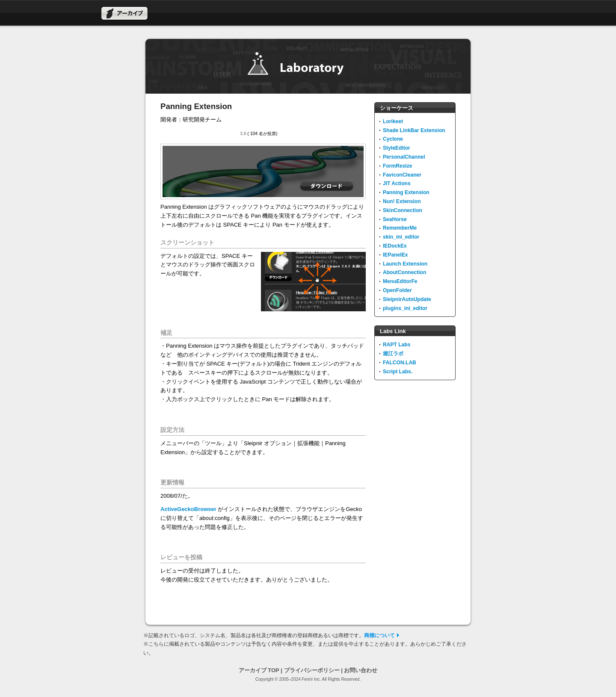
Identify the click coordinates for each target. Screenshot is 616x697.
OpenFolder (397, 290)
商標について (379, 635)
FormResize (397, 166)
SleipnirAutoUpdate (407, 299)
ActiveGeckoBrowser (188, 509)
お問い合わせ (361, 670)
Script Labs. (398, 372)
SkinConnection (403, 210)
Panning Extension (406, 192)
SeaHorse (395, 219)
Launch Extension (405, 264)
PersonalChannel (404, 157)
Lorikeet (393, 121)
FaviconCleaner (402, 175)
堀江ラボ (393, 354)
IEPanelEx (395, 255)
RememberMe (400, 228)
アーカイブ (124, 13)
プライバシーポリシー (312, 670)
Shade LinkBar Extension (414, 130)
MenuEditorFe (400, 281)
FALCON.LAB (400, 363)
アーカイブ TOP (259, 670)
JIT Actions (397, 183)
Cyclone (393, 139)
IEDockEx (395, 246)
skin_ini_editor (401, 237)
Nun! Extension (402, 201)
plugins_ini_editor (405, 308)
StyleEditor (397, 148)
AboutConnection (404, 272)
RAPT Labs (397, 345)
